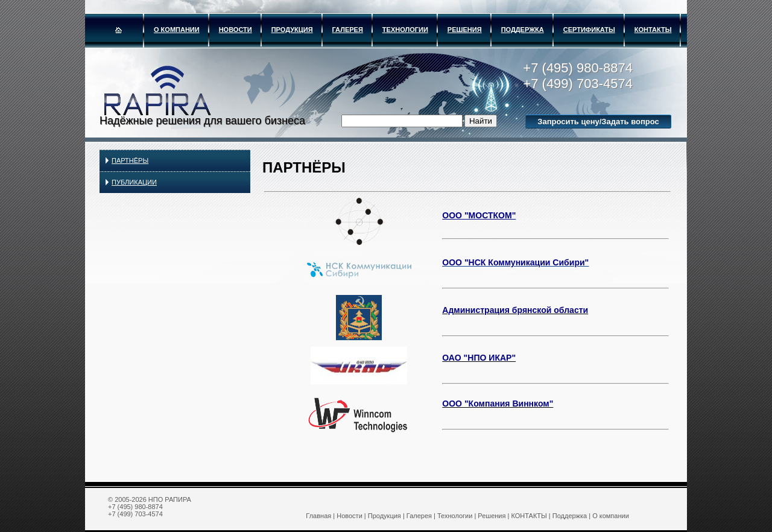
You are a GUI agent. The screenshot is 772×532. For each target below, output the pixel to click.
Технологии (405, 30)
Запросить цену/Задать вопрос (598, 122)
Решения (465, 30)
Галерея (348, 30)
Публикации (134, 182)
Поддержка (523, 30)
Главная (318, 516)
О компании (177, 30)
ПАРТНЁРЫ (130, 160)
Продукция (292, 30)
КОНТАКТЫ (653, 30)
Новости (236, 30)
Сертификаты (589, 30)
